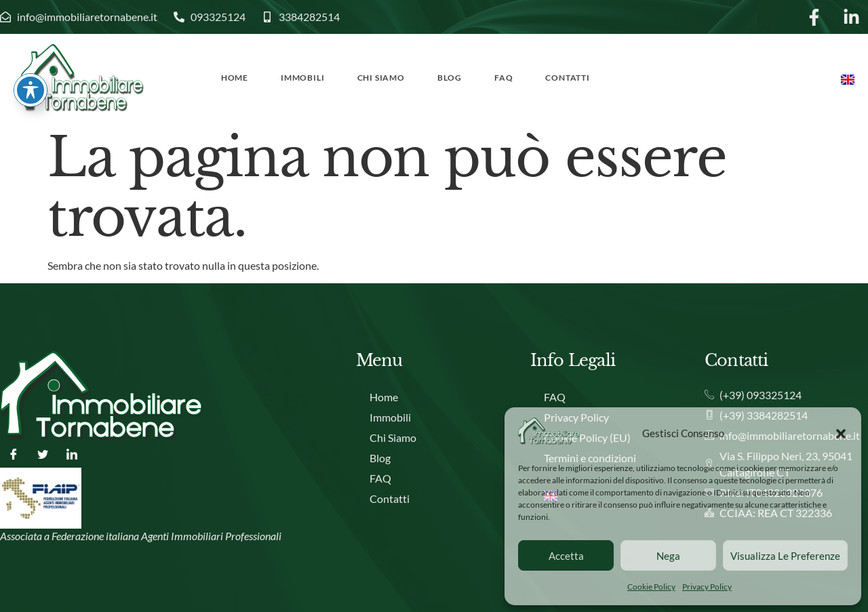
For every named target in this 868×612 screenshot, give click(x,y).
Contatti (567, 78)
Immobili (302, 78)
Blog (450, 78)
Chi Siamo (381, 78)
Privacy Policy (707, 587)
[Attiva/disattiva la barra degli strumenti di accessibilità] (31, 37)
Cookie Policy (651, 587)
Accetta (566, 556)
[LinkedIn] (72, 454)
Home (235, 78)
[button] (841, 433)
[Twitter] (43, 454)
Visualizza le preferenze (785, 556)
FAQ (504, 78)
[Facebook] (14, 454)
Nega (668, 556)
